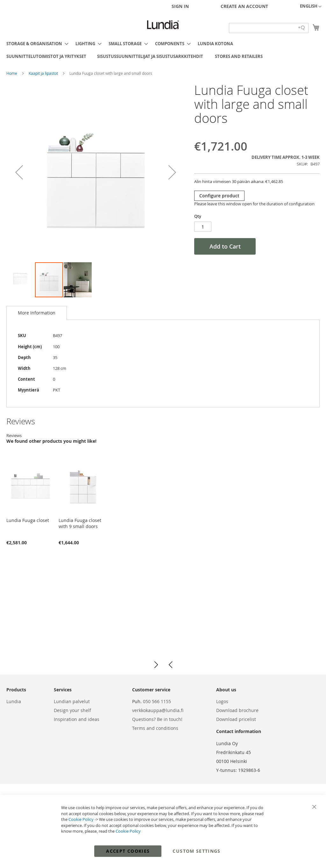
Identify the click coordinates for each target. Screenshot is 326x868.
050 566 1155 (157, 701)
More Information (37, 313)
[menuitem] (35, 44)
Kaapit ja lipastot (44, 73)
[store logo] (163, 25)
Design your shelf (72, 710)
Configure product (219, 196)
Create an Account (244, 6)
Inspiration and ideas (77, 719)
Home (12, 73)
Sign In (180, 6)
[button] (311, 7)
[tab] (37, 313)
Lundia (14, 701)
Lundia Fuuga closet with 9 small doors (80, 523)
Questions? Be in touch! (157, 719)
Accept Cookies (128, 851)
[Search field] (269, 28)
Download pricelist (236, 719)
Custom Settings (196, 851)
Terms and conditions (155, 728)
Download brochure (237, 710)
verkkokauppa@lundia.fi (158, 710)
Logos (222, 701)
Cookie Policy (81, 819)
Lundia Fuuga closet (28, 520)
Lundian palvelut (72, 701)
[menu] (163, 50)
